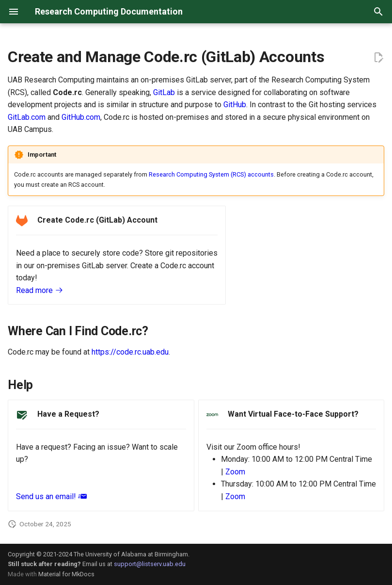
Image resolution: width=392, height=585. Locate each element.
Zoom (235, 472)
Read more (44, 290)
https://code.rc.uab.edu (130, 352)
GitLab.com (27, 117)
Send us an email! (55, 496)
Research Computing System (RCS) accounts (211, 174)
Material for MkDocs (66, 574)
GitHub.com (81, 117)
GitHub (235, 105)
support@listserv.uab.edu (150, 564)
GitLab (164, 92)
